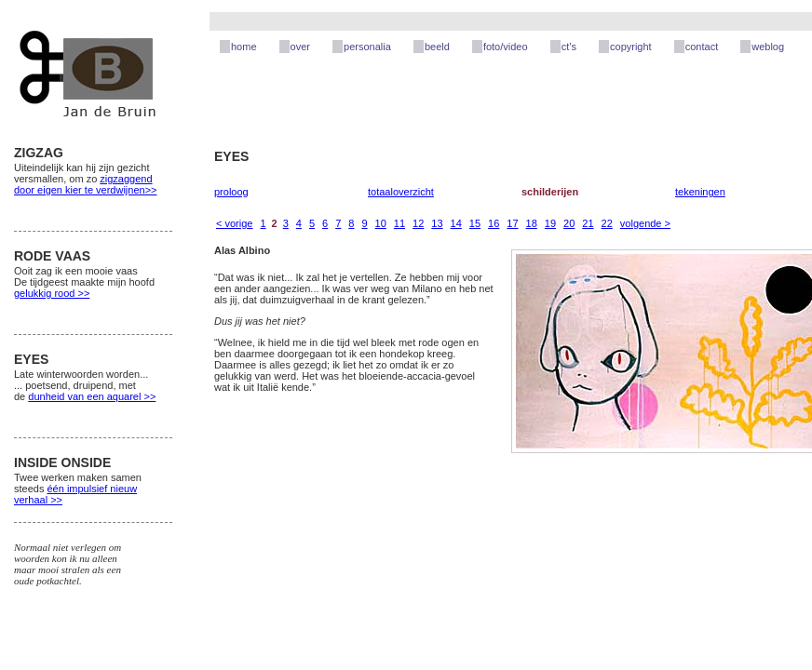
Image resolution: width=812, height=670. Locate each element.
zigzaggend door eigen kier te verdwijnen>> (85, 184)
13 (437, 223)
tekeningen (700, 192)
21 (588, 223)
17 (512, 223)
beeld (437, 47)
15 (475, 223)
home (244, 47)
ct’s (569, 47)
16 (494, 223)
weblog (768, 47)
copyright (631, 47)
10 (381, 223)
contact (702, 47)
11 (399, 223)
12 (418, 223)
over (300, 47)
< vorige (234, 223)
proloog (231, 192)
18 (532, 223)
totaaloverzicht (401, 192)
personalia (367, 47)
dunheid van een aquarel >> (92, 396)
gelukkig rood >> (52, 293)
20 (569, 223)
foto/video (506, 47)
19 (550, 223)
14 (456, 223)
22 (607, 223)
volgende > (645, 223)
